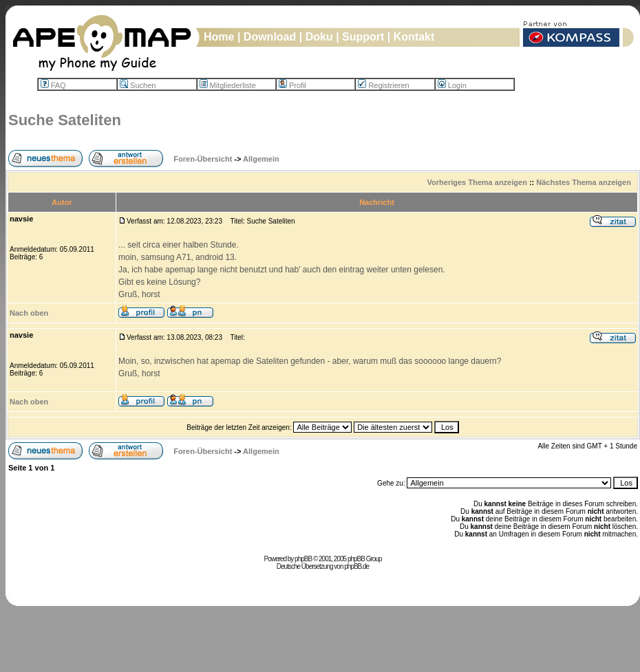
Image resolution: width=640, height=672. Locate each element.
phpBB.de (356, 566)
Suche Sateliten (65, 120)
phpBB (303, 559)
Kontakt (414, 37)
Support (363, 37)
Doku (319, 37)
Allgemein (261, 159)
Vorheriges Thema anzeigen (477, 182)
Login (452, 85)
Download (270, 37)
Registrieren (383, 85)
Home (219, 37)
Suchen (138, 85)
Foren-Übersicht (203, 159)
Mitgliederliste (228, 85)
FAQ (53, 85)
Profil (292, 85)
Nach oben (29, 313)
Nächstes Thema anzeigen (584, 182)
